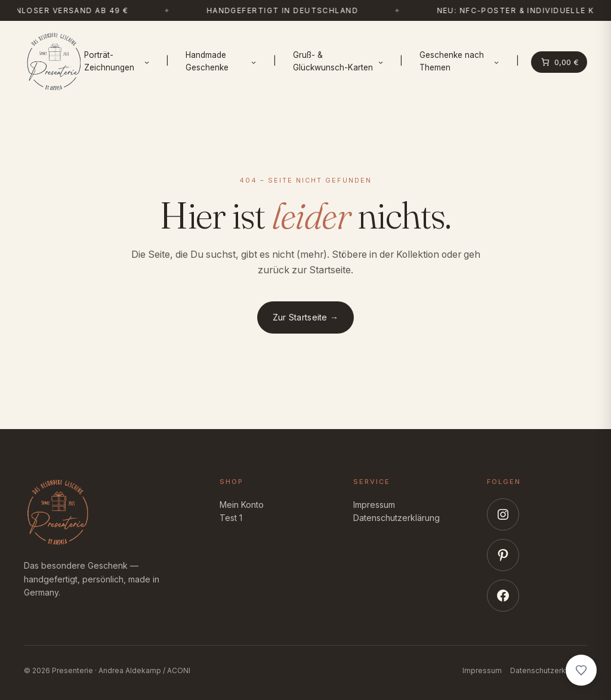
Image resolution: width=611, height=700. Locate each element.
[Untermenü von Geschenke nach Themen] (496, 62)
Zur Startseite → (305, 317)
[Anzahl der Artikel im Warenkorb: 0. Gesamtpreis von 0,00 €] (559, 62)
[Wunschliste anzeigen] (581, 670)
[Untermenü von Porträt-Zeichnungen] (147, 62)
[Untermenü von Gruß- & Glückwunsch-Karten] (381, 62)
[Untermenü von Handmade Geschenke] (254, 62)
